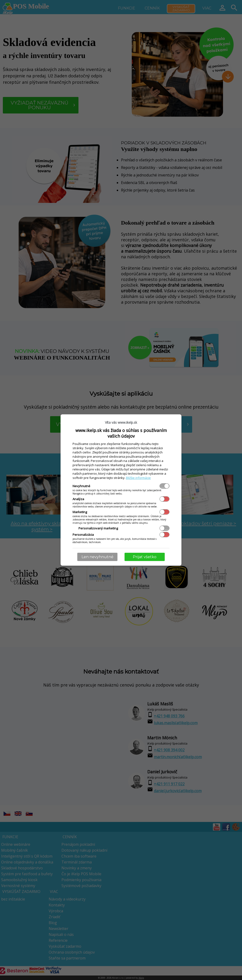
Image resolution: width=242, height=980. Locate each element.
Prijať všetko (145, 557)
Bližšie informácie (138, 478)
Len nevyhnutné (97, 557)
